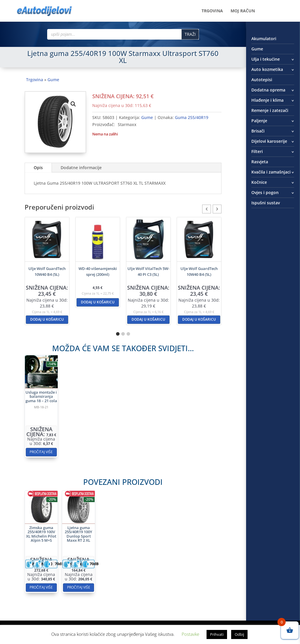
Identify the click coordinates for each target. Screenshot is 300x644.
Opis (38, 168)
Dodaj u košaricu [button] (47, 319)
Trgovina (212, 11)
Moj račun (243, 11)
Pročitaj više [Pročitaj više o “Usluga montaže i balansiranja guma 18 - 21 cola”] (77, 431)
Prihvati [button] (217, 634)
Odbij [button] (239, 634)
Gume (53, 80)
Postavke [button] (190, 634)
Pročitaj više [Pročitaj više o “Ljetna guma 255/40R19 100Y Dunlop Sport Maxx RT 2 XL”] (98, 566)
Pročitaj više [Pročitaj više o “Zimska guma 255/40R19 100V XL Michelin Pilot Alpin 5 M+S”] (77, 566)
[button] (73, 104)
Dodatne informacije (81, 168)
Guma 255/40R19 (192, 117)
